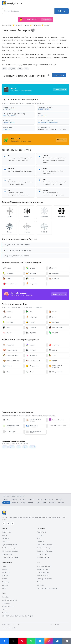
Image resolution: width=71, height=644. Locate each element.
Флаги (4, 535)
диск (5, 447)
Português (59, 499)
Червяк (7, 333)
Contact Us (6, 613)
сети (20, 69)
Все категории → (43, 557)
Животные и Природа (45, 551)
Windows (5, 576)
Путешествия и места (10, 545)
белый (33, 447)
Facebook (6, 572)
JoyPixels (5, 585)
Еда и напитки (7, 554)
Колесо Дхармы (56, 420)
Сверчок (54, 279)
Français (31, 499)
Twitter (4, 579)
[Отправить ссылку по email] (67, 641)
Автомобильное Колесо (33, 420)
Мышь (30, 372)
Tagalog (61, 503)
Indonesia (52, 503)
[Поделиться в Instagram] (49, 641)
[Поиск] (62, 11)
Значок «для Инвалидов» (32, 426)
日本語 (23, 503)
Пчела (30, 279)
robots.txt (14, 628)
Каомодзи (40, 585)
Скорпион (31, 284)
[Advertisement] (35, 392)
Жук (29, 312)
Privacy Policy (7, 603)
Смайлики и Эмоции (44, 548)
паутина (12, 69)
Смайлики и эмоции (9, 548)
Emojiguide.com (7, 25)
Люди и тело (7, 532)
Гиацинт (30, 345)
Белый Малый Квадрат (58, 426)
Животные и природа (22, 25)
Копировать (59, 75)
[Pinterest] (13, 524)
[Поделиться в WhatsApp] (31, 641)
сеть (26, 69)
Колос (53, 361)
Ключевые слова (43, 569)
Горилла (31, 350)
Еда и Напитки (42, 554)
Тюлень (7, 366)
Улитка (7, 279)
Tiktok (4, 588)
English (6, 499)
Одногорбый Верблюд (55, 366)
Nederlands (49, 499)
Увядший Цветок (11, 355)
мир (19, 447)
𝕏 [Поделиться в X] (13, 641)
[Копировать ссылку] (58, 641)
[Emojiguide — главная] (4, 513)
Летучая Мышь (33, 361)
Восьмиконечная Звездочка (11, 426)
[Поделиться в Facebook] (4, 641)
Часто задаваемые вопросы (47, 588)
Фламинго (31, 355)
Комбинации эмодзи (44, 566)
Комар (7, 268)
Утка (52, 355)
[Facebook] (4, 524)
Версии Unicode (43, 576)
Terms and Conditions (10, 600)
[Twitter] (8, 524)
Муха (7, 328)
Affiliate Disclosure (9, 606)
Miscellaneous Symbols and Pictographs (52, 129)
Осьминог (54, 345)
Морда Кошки (32, 366)
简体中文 (15, 503)
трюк (25, 447)
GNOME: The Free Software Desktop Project (18, 616)
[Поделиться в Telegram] (40, 641)
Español (14, 499)
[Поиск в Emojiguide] (28, 11)
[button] (18, 108)
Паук (52, 268)
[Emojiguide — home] (13, 3)
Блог (39, 582)
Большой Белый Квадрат (33, 432)
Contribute (6, 597)
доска (12, 447)
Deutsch (22, 499)
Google (5, 569)
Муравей (54, 273)
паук (5, 69)
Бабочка (31, 273)
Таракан (8, 312)
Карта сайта (6, 628)
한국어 (31, 503)
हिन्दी (44, 503)
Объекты (5, 538)
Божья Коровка (10, 284)
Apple (4, 566)
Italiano (39, 499)
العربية (38, 503)
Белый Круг (9, 432)
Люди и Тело (41, 532)
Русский (6, 503)
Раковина (8, 345)
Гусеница (8, 273)
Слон (7, 372)
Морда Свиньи (10, 350)
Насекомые (37, 25)
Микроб (30, 268)
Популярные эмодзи (44, 579)
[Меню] (67, 3)
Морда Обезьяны (11, 361)
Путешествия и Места (45, 545)
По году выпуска (43, 572)
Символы (6, 542)
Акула (53, 350)
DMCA (4, 610)
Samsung (5, 582)
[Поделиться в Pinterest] (22, 641)
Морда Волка (55, 372)
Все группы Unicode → (10, 557)
